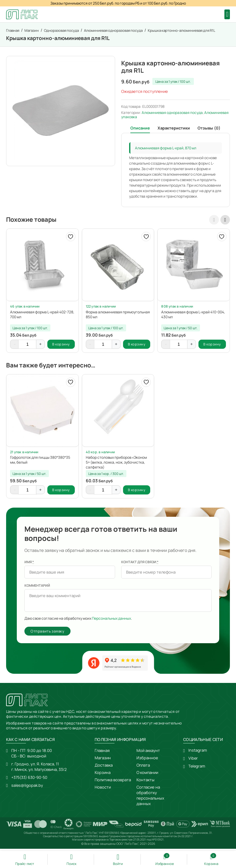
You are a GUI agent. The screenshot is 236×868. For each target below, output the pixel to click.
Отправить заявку (47, 633)
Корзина (103, 775)
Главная (102, 753)
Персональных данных (111, 620)
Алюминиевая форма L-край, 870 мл (166, 149)
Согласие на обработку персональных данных (150, 798)
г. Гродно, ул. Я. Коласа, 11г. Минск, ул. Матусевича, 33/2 (39, 769)
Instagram (198, 753)
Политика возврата (113, 782)
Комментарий (37, 587)
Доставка (104, 768)
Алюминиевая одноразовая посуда (172, 113)
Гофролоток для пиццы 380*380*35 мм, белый (40, 461)
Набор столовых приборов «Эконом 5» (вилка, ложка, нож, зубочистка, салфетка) (116, 464)
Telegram (197, 769)
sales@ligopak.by (27, 788)
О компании (147, 775)
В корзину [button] (61, 346)
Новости (103, 790)
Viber (193, 761)
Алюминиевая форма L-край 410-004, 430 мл (193, 315)
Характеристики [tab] (174, 129)
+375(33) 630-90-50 (30, 780)
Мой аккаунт (148, 753)
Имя (29, 564)
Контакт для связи (140, 564)
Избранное (147, 760)
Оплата (143, 768)
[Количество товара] (27, 346)
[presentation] (214, 221)
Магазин (103, 760)
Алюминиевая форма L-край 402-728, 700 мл (42, 315)
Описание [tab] (140, 129)
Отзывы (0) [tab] (209, 129)
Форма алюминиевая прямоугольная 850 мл (118, 315)
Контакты (145, 782)
